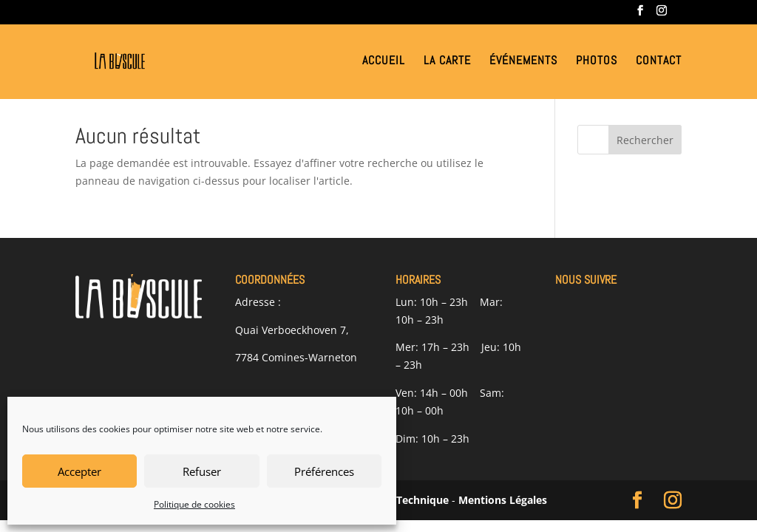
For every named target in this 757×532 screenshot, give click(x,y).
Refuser (202, 471)
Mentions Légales (503, 500)
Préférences (324, 471)
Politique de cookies (194, 504)
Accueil (384, 62)
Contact (659, 62)
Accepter (79, 471)
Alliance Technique (401, 500)
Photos (597, 62)
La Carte (447, 62)
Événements (523, 62)
